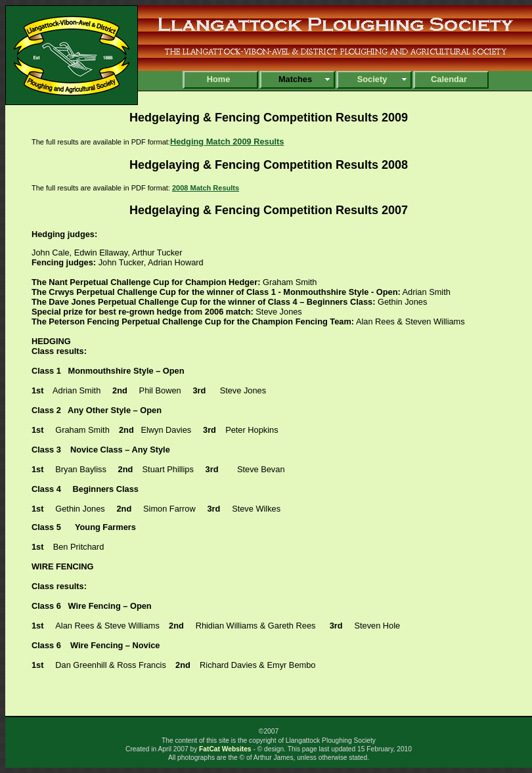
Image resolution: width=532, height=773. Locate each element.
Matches (295, 79)
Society (372, 79)
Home (219, 79)
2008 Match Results (206, 188)
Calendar (449, 79)
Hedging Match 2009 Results (227, 142)
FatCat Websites (225, 749)
